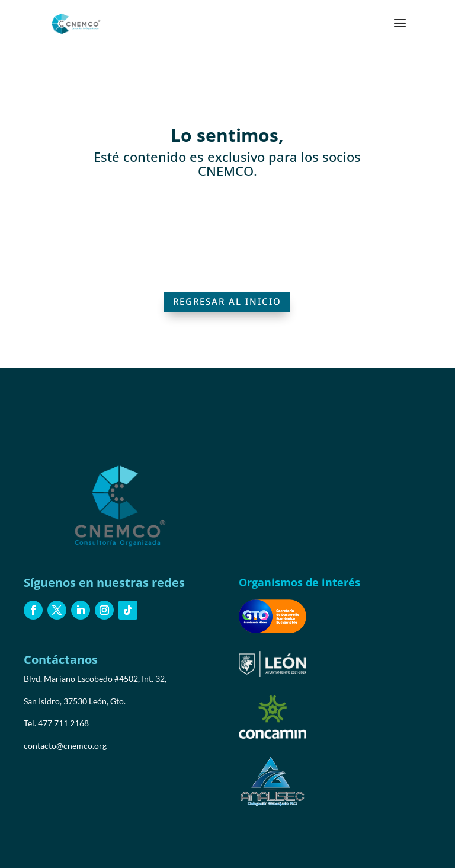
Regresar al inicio (227, 301)
